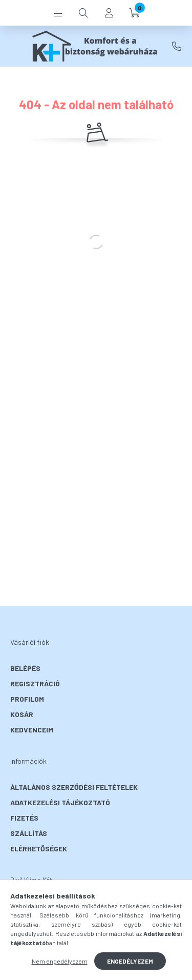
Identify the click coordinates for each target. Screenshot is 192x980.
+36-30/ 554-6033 (177, 46)
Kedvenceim (32, 730)
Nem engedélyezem (60, 961)
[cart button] (135, 13)
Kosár (22, 714)
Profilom (27, 699)
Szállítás (29, 833)
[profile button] (109, 13)
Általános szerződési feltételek (74, 787)
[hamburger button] (58, 13)
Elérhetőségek (39, 849)
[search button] (83, 13)
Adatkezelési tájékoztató (60, 802)
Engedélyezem (130, 961)
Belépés (25, 668)
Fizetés (24, 818)
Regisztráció (35, 683)
